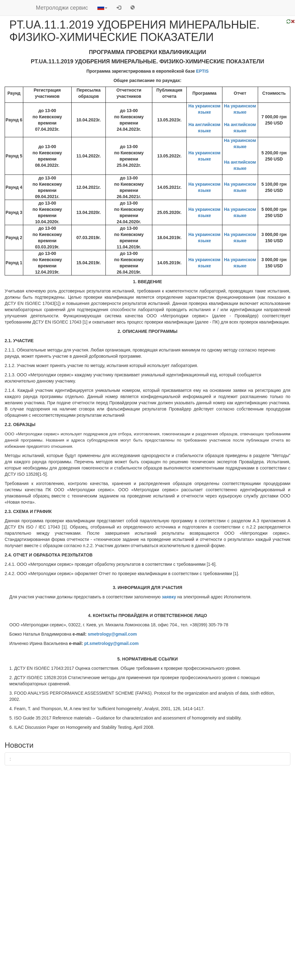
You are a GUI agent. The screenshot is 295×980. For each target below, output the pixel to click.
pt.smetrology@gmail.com (112, 643)
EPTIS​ (202, 71)
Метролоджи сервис (62, 8)
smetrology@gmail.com (112, 634)
